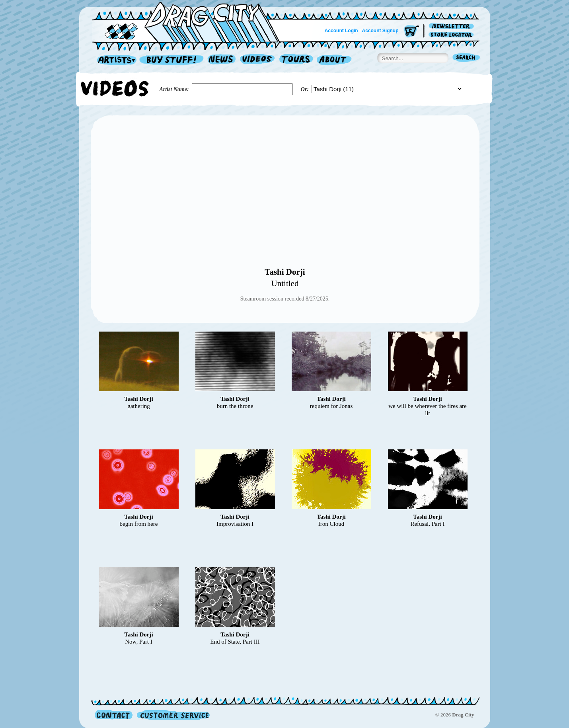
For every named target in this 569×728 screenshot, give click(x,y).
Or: (305, 89)
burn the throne (235, 406)
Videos (258, 60)
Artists (115, 60)
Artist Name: (174, 89)
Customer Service (173, 715)
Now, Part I (139, 642)
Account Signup (380, 31)
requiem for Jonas (331, 406)
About (334, 60)
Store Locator (453, 35)
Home (191, 21)
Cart (411, 32)
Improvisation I (235, 524)
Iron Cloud (331, 524)
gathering (139, 406)
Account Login (341, 31)
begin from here (139, 524)
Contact (114, 715)
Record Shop (172, 60)
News (222, 60)
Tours (296, 60)
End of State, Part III (235, 642)
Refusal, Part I (427, 524)
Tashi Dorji (285, 272)
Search (466, 58)
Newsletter (453, 26)
